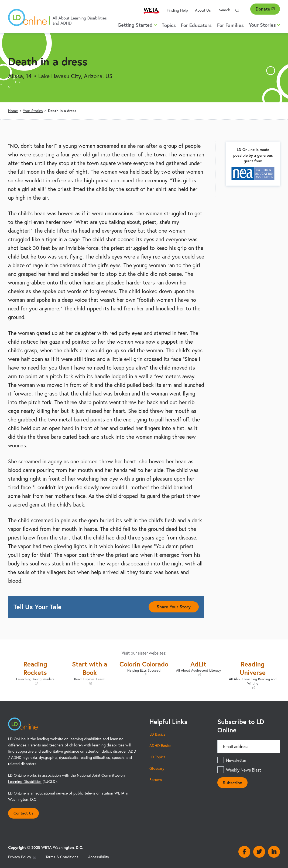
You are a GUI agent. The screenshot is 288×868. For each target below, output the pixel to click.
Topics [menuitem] (169, 25)
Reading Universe (253, 675)
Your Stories (33, 111)
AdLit (198, 668)
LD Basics (157, 734)
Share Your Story (174, 607)
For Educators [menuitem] (196, 25)
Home (13, 111)
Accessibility (99, 857)
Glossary (157, 768)
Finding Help (177, 10)
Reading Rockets (35, 673)
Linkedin (274, 852)
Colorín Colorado (144, 668)
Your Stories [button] (264, 25)
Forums (156, 780)
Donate (265, 9)
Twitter (259, 852)
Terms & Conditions (62, 857)
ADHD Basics (160, 746)
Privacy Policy (22, 857)
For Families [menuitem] (230, 25)
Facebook (244, 852)
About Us (203, 10)
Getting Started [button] (137, 25)
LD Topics (157, 757)
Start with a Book (90, 673)
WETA (152, 10)
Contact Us (23, 813)
